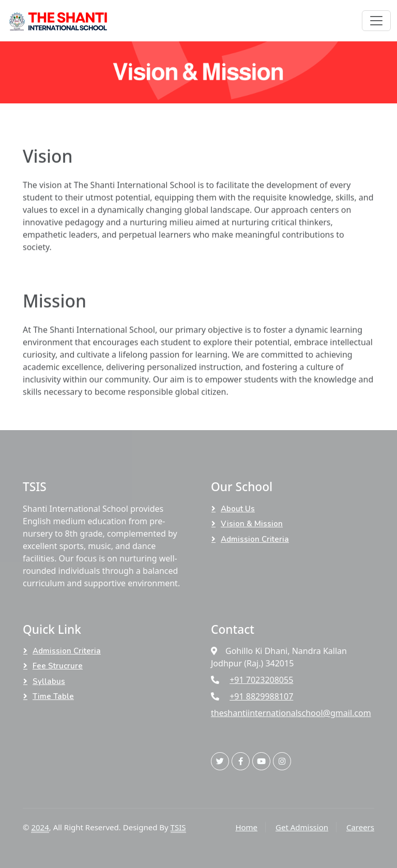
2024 (40, 827)
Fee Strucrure (58, 666)
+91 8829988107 (261, 696)
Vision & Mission (252, 524)
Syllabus (49, 681)
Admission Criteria (255, 539)
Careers (360, 827)
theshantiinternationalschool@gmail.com (291, 713)
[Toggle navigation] (376, 21)
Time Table (53, 696)
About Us (238, 509)
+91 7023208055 (261, 680)
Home (246, 827)
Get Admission (302, 827)
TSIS (178, 827)
